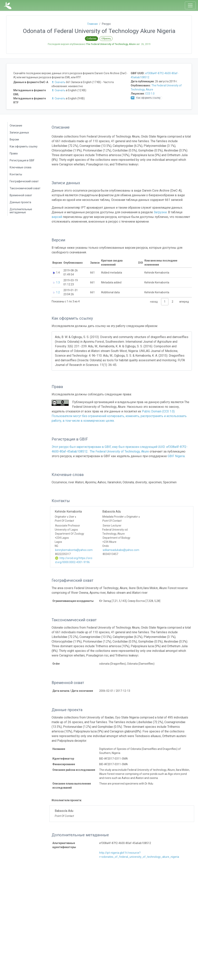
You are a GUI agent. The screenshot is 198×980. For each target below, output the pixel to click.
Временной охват (21, 195)
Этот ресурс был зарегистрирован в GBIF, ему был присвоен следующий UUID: (109, 447)
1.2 (58, 292)
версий (57, 217)
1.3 (58, 282)
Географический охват (24, 181)
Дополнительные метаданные (21, 211)
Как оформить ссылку (24, 146)
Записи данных (19, 133)
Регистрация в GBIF (22, 160)
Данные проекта (20, 202)
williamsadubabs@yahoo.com (121, 550)
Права (14, 153)
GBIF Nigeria (176, 456)
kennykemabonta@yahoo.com (74, 550)
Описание (16, 126)
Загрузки (160, 212)
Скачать (59, 82)
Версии (14, 139)
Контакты (16, 174)
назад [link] (154, 302)
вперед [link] (184, 302)
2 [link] (172, 302)
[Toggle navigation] (190, 5)
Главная (93, 24)
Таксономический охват (25, 188)
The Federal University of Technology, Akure (119, 451)
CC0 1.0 (150, 94)
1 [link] (165, 302)
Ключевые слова (20, 167)
